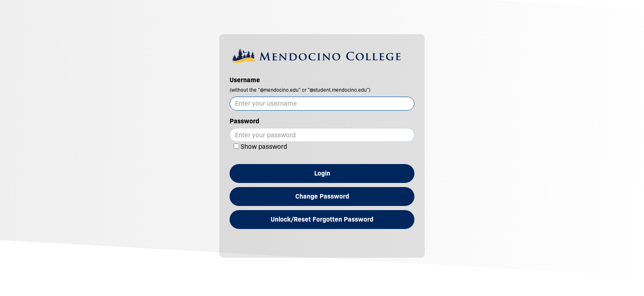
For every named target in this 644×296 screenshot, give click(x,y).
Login (322, 173)
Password (244, 121)
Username (300, 84)
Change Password (322, 196)
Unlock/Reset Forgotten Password (322, 219)
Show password (264, 147)
